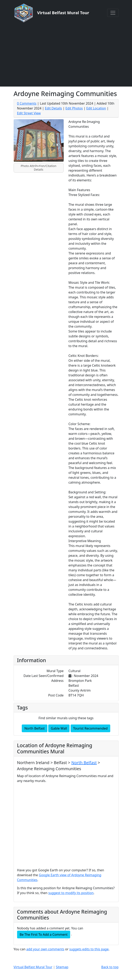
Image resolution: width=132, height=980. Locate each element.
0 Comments (27, 103)
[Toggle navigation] (113, 13)
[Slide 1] (39, 167)
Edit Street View (29, 113)
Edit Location (96, 108)
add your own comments (45, 949)
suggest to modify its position (71, 893)
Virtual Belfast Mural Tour (33, 967)
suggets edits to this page (89, 949)
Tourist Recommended (91, 728)
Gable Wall (59, 728)
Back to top (110, 967)
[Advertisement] (66, 54)
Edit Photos (74, 108)
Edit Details (53, 108)
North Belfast (35, 728)
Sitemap (62, 967)
